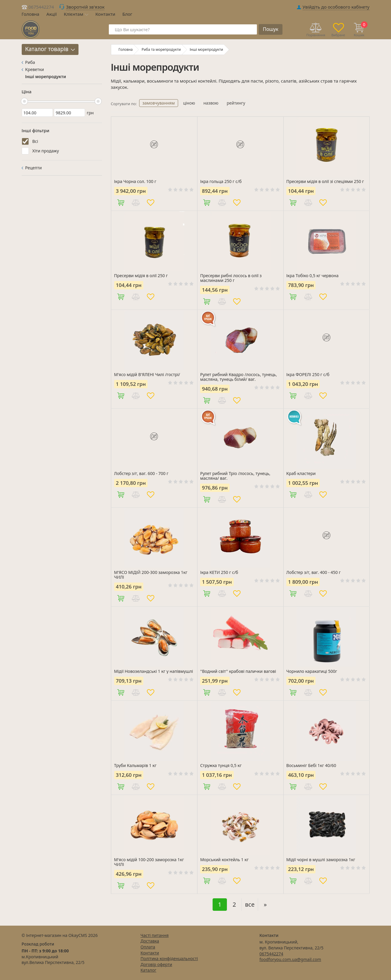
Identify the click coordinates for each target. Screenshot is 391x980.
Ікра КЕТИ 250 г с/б (219, 572)
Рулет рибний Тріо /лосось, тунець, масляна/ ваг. (235, 476)
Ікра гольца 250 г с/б (221, 182)
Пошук (271, 29)
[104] (37, 113)
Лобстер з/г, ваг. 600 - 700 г (141, 474)
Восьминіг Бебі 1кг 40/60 (311, 766)
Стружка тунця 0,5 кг (221, 766)
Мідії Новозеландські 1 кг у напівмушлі (154, 671)
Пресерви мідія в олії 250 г (141, 276)
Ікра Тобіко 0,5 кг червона (313, 276)
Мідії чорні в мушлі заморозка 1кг (321, 860)
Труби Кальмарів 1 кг (135, 766)
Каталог (149, 970)
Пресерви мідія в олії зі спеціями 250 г (325, 182)
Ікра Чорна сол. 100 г (135, 182)
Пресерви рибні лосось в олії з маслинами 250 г (231, 278)
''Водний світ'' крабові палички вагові (238, 671)
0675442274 (41, 7)
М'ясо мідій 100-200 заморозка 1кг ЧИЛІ (149, 862)
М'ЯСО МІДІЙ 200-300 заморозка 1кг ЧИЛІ (151, 575)
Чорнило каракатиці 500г (312, 671)
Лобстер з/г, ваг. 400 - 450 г (314, 572)
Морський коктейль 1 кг (224, 860)
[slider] (24, 101)
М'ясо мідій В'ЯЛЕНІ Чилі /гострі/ (147, 375)
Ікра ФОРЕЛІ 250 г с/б (308, 375)
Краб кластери (301, 474)
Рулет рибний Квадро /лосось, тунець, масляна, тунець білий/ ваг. (238, 377)
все (250, 904)
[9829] (69, 113)
